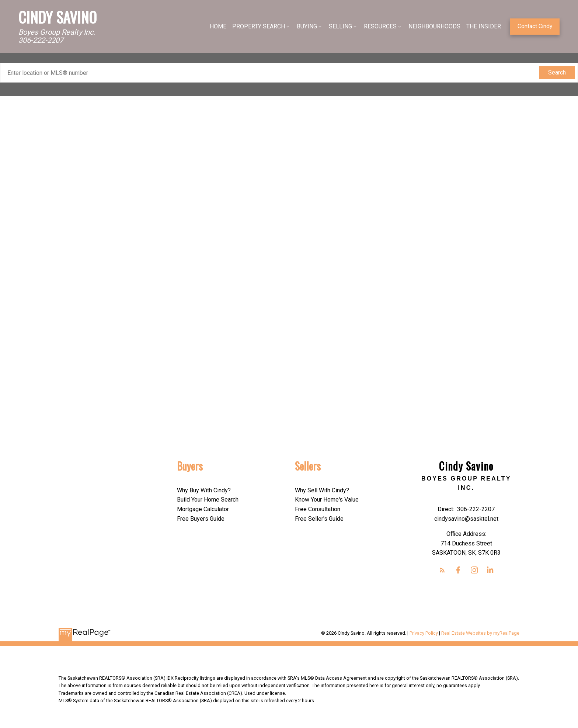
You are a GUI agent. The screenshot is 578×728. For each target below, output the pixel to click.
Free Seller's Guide (319, 519)
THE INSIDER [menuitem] (484, 26)
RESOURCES (380, 26)
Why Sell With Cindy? (322, 490)
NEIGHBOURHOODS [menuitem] (434, 26)
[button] (535, 27)
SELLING (340, 26)
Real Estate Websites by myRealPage (480, 633)
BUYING (307, 26)
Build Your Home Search (208, 500)
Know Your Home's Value (327, 500)
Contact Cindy (535, 26)
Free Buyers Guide (201, 519)
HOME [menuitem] (218, 26)
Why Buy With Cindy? (204, 490)
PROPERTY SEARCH (259, 26)
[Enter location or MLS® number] (271, 73)
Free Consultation (318, 509)
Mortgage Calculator (203, 509)
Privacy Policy (424, 633)
